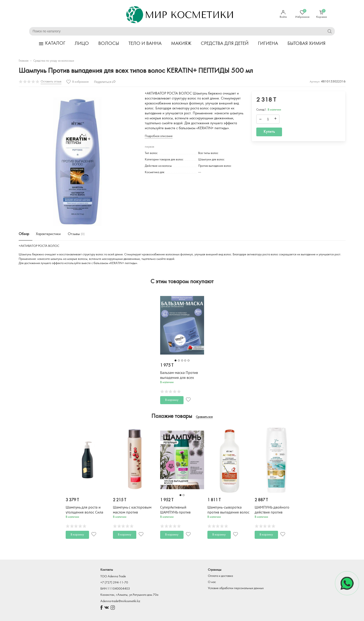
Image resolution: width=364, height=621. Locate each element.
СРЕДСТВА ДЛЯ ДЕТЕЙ (225, 44)
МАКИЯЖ (181, 44)
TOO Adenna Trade (113, 576)
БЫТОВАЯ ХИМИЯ (306, 44)
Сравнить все (204, 417)
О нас (212, 582)
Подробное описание (159, 136)
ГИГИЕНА (268, 44)
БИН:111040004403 (115, 589)
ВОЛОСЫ (109, 44)
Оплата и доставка (220, 576)
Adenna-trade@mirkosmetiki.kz (120, 601)
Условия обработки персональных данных (236, 588)
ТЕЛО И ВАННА (145, 44)
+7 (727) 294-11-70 (114, 583)
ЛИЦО (82, 44)
